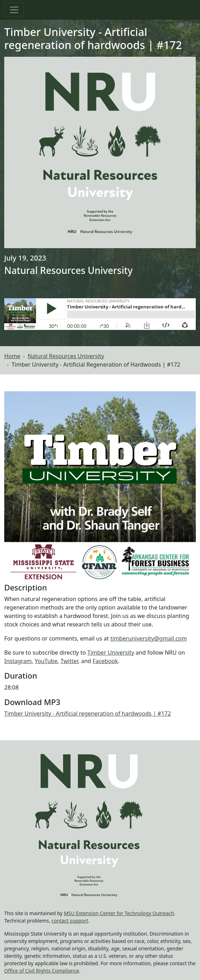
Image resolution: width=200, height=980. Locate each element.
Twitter (69, 661)
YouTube (46, 661)
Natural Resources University (66, 356)
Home (12, 356)
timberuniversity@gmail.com (149, 638)
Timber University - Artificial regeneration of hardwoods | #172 (87, 713)
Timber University (111, 653)
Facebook (105, 661)
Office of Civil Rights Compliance (42, 971)
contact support (70, 921)
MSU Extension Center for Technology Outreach (119, 913)
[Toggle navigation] (14, 10)
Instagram (18, 661)
